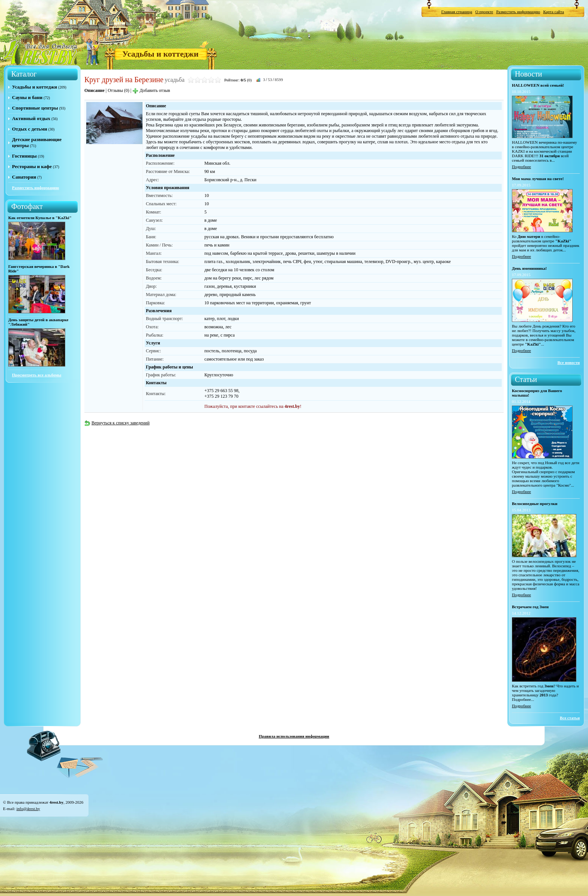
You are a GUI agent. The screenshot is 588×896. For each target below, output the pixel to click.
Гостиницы (24, 156)
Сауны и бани (27, 97)
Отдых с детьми (30, 129)
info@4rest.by (28, 809)
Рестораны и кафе (32, 166)
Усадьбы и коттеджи (160, 54)
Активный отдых (31, 118)
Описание (94, 90)
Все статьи (570, 718)
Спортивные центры (35, 108)
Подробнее (521, 167)
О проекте (484, 12)
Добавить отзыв (151, 90)
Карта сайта (553, 12)
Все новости (568, 362)
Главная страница (457, 12)
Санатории (24, 177)
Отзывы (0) (118, 90)
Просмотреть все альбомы (37, 375)
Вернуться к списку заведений (117, 423)
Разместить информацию (518, 12)
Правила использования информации (294, 736)
